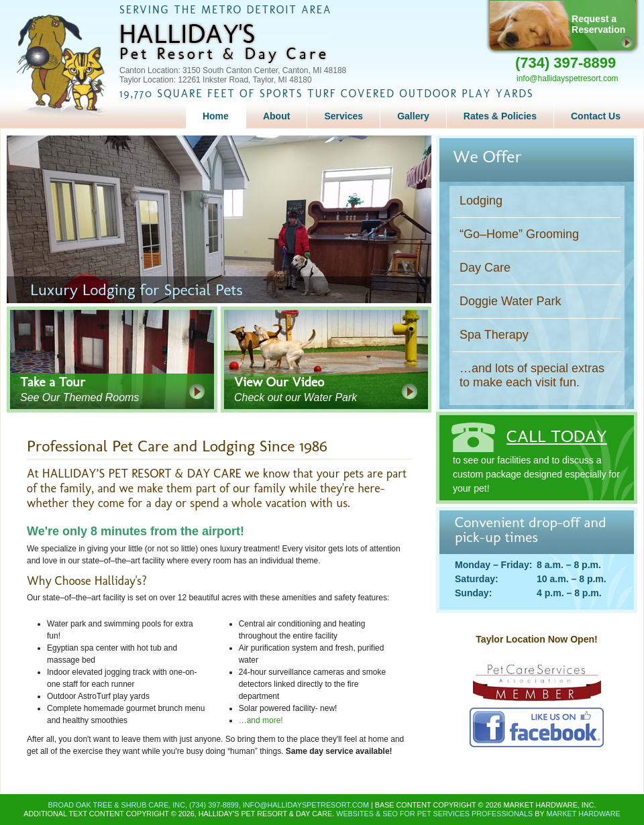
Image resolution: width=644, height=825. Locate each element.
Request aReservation (598, 24)
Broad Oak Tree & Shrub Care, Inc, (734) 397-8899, (146, 805)
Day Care (485, 268)
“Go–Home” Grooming (519, 234)
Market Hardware (583, 814)
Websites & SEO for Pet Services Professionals (434, 814)
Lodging (481, 201)
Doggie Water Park (510, 301)
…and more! (261, 720)
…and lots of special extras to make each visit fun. (532, 375)
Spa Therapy (494, 335)
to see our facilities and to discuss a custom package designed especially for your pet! (537, 453)
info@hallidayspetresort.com (568, 78)
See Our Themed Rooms (119, 388)
